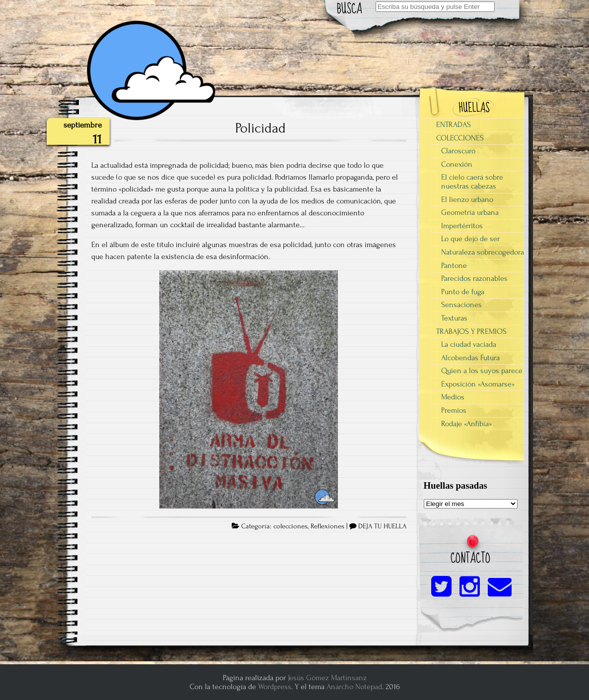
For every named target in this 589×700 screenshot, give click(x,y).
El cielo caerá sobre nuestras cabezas (472, 182)
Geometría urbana (470, 212)
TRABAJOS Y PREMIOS (471, 331)
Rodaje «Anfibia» (466, 424)
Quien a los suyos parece (482, 371)
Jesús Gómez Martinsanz (327, 678)
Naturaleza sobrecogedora (483, 252)
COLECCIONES (460, 138)
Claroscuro (458, 151)
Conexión (457, 164)
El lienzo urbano (467, 199)
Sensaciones (461, 305)
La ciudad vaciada (469, 344)
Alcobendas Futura (470, 358)
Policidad (261, 128)
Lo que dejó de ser (470, 239)
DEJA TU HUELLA (382, 526)
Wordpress (275, 687)
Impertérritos (462, 226)
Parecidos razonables (474, 278)
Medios (453, 397)
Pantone (454, 265)
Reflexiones (327, 526)
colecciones (291, 526)
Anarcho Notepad (354, 687)
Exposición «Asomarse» (478, 384)
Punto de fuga (463, 292)
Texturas (454, 318)
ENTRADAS (454, 125)
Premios (454, 410)
